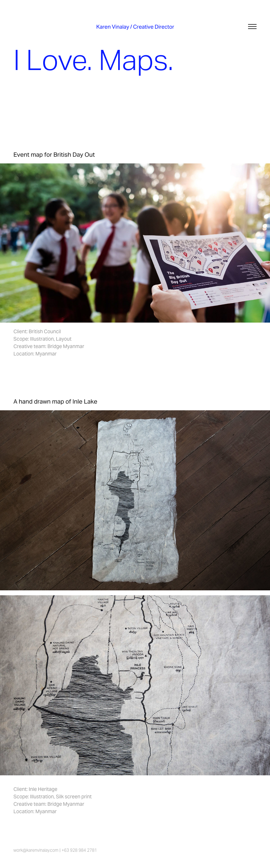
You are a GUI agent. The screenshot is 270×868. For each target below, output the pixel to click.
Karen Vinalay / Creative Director (135, 27)
